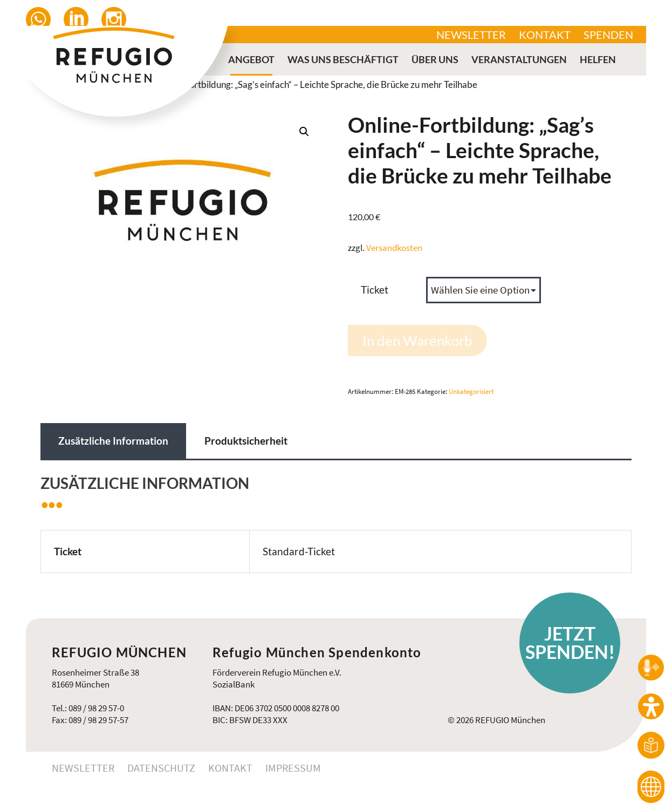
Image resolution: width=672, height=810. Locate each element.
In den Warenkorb (417, 341)
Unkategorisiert (471, 392)
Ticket (375, 290)
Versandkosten (394, 248)
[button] (304, 132)
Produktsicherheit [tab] (246, 441)
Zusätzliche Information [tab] (113, 441)
